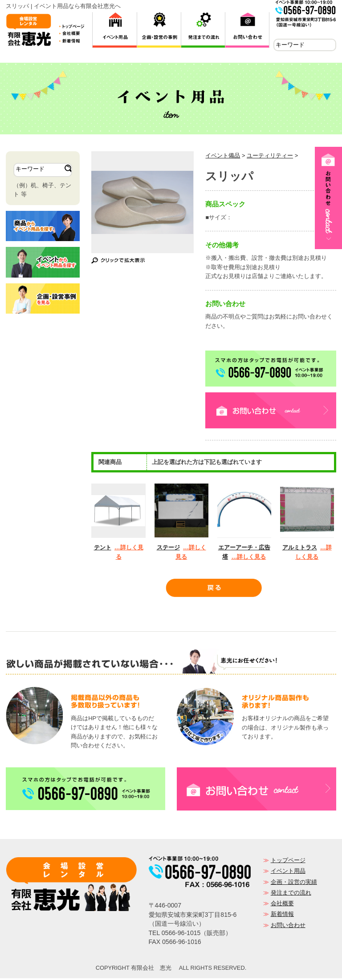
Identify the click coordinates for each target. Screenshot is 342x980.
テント (103, 549)
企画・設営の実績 (294, 884)
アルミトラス (300, 549)
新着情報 (282, 916)
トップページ (288, 862)
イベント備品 (223, 157)
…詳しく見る (248, 559)
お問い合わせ (288, 927)
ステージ (168, 549)
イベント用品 (288, 873)
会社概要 (282, 905)
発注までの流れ (291, 894)
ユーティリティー (270, 157)
